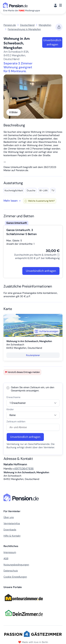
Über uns (9, 517)
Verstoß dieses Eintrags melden (22, 372)
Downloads (10, 530)
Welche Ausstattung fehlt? (40, 201)
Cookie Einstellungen (15, 577)
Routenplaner (33, 355)
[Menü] (58, 5)
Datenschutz (11, 571)
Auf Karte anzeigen (47, 331)
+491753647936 (23, 469)
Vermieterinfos (12, 523)
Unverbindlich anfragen (52, 42)
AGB (6, 558)
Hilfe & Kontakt (12, 536)
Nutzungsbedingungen (16, 565)
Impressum (10, 552)
